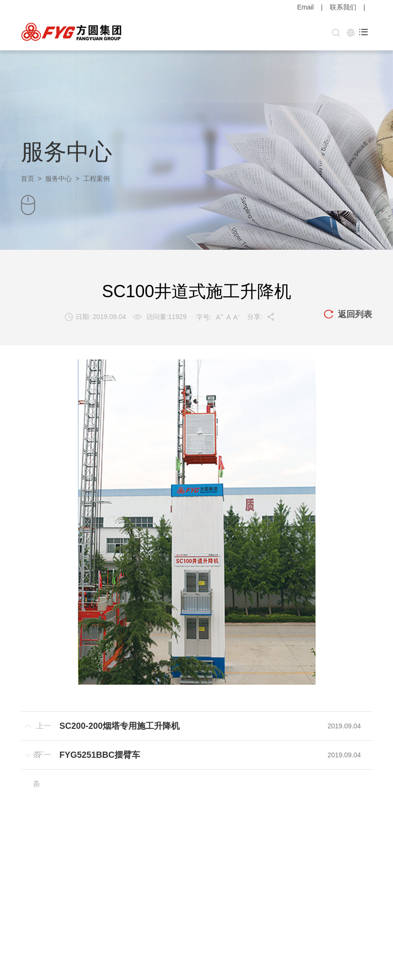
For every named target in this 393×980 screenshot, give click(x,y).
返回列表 (348, 315)
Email (305, 7)
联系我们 (343, 7)
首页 (28, 179)
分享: (261, 317)
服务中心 (58, 179)
